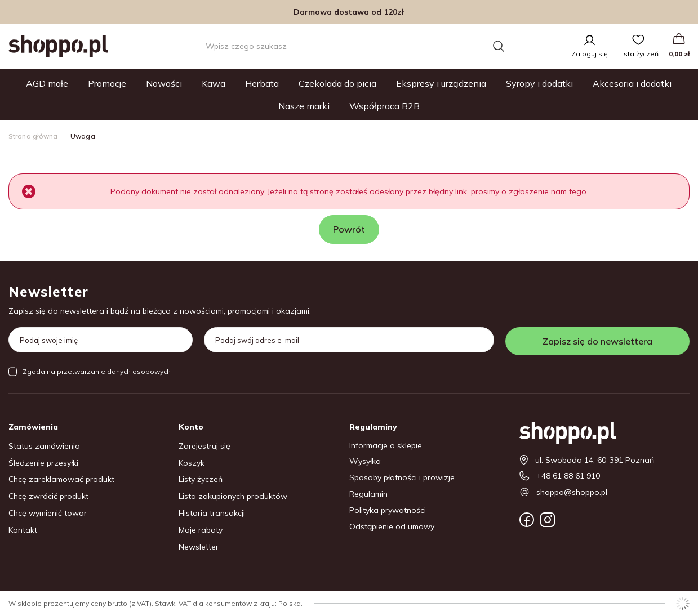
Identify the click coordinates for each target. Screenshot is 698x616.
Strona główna (33, 136)
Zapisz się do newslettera (597, 341)
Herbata (262, 83)
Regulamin (368, 494)
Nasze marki (304, 106)
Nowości (164, 83)
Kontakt (23, 530)
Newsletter (48, 292)
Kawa (214, 83)
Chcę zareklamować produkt (61, 479)
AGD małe (47, 83)
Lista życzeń (638, 54)
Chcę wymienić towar (48, 513)
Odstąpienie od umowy (392, 527)
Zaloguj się (590, 54)
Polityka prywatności (388, 510)
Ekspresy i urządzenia (441, 83)
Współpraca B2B (384, 106)
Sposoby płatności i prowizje (402, 478)
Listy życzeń (201, 479)
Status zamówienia (44, 446)
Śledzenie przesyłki (43, 463)
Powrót (349, 229)
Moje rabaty (201, 530)
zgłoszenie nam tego (548, 191)
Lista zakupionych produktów (233, 496)
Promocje (107, 83)
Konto (191, 427)
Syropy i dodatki (539, 83)
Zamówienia (33, 427)
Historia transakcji (212, 513)
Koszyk (192, 463)
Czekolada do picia (337, 83)
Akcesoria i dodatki (632, 83)
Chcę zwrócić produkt (48, 496)
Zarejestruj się (204, 446)
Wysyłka (365, 461)
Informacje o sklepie (386, 446)
